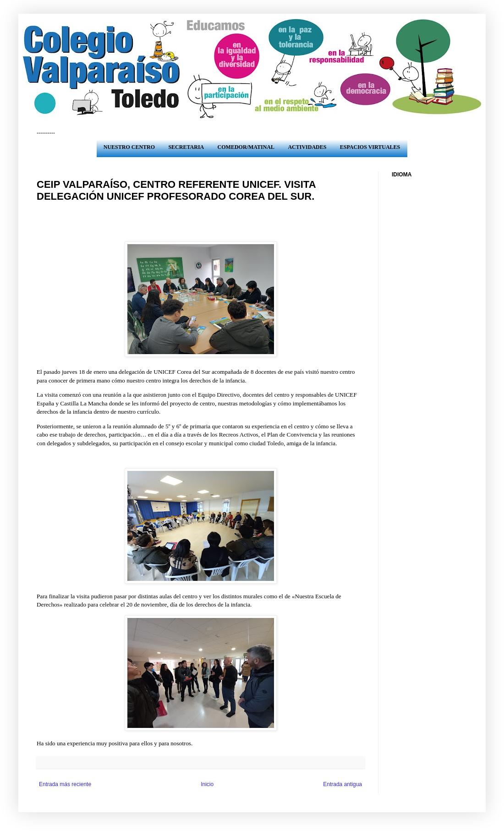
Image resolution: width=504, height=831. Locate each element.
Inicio (207, 784)
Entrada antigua (342, 784)
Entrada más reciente (65, 784)
